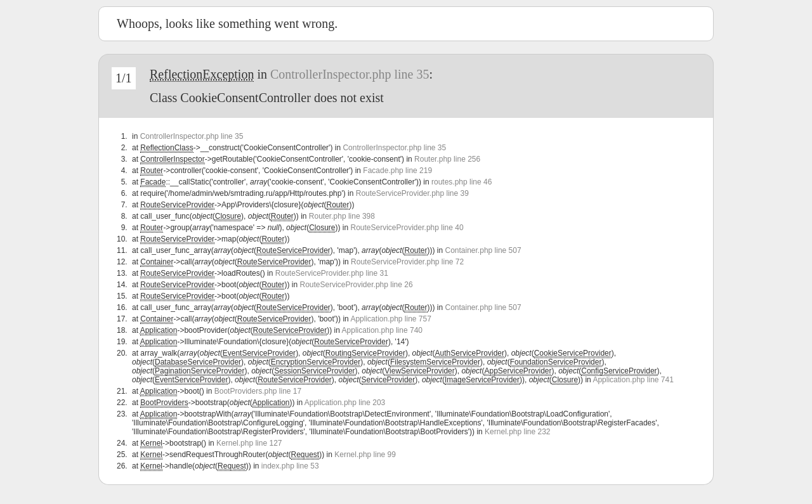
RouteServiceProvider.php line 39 (412, 193)
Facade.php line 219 (397, 171)
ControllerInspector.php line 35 (350, 74)
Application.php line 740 (382, 330)
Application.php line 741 (633, 380)
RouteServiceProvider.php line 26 (356, 285)
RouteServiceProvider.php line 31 (332, 273)
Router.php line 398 (342, 216)
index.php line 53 (290, 466)
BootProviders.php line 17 (258, 391)
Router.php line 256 (447, 159)
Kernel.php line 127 (249, 443)
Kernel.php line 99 (365, 455)
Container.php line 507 (483, 250)
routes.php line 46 (462, 182)
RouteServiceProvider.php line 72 (407, 262)
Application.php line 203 (345, 403)
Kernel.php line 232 (517, 432)
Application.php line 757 (390, 319)
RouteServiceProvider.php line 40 (407, 228)
